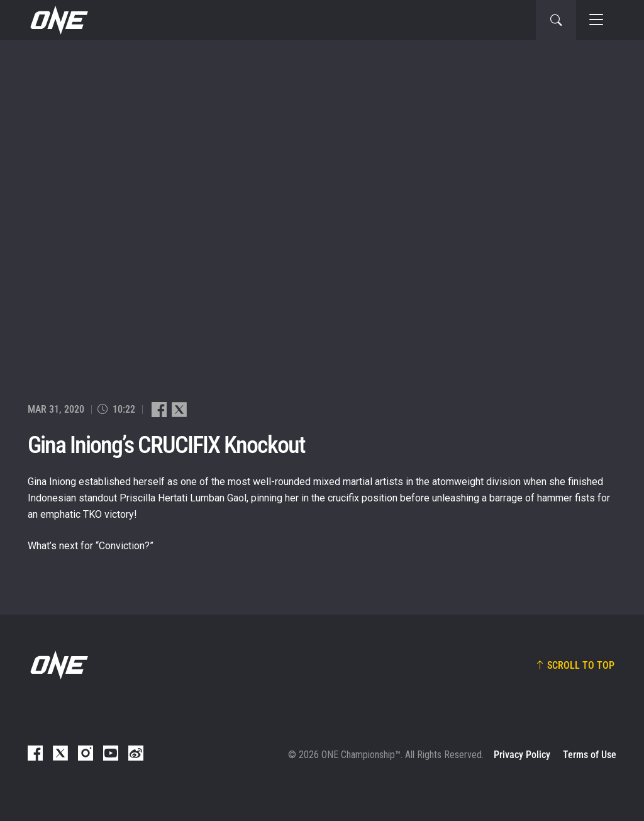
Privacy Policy (522, 755)
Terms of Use (590, 755)
